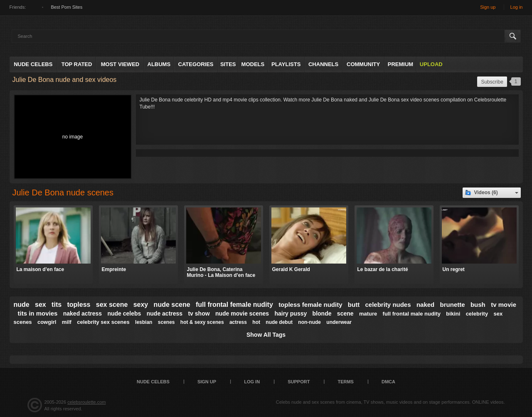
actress (238, 322)
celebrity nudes (388, 305)
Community (363, 64)
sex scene (112, 305)
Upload (431, 64)
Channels (323, 64)
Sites (228, 64)
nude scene (172, 305)
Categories (196, 64)
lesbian (144, 322)
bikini (453, 314)
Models (253, 64)
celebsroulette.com (86, 402)
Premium (400, 64)
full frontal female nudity (234, 305)
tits (57, 305)
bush (478, 305)
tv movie (504, 305)
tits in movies (38, 313)
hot (256, 322)
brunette (453, 305)
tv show (199, 313)
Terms (346, 382)
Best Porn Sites (66, 7)
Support (299, 382)
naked (425, 305)
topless (79, 305)
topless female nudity (310, 305)
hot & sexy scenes (202, 322)
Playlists (286, 64)
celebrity (477, 314)
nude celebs (124, 313)
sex (41, 305)
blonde (322, 313)
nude (22, 305)
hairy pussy (291, 313)
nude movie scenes (242, 313)
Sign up (488, 7)
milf (67, 322)
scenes (166, 322)
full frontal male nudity (412, 314)
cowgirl (47, 322)
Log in (517, 7)
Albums (159, 64)
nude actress (165, 313)
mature (368, 314)
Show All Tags (266, 335)
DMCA (388, 382)
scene (345, 313)
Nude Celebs (33, 64)
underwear (339, 322)
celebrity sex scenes (103, 322)
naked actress (83, 313)
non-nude (309, 322)
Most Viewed (120, 64)
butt (354, 305)
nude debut (279, 322)
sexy (141, 305)
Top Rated (77, 64)
